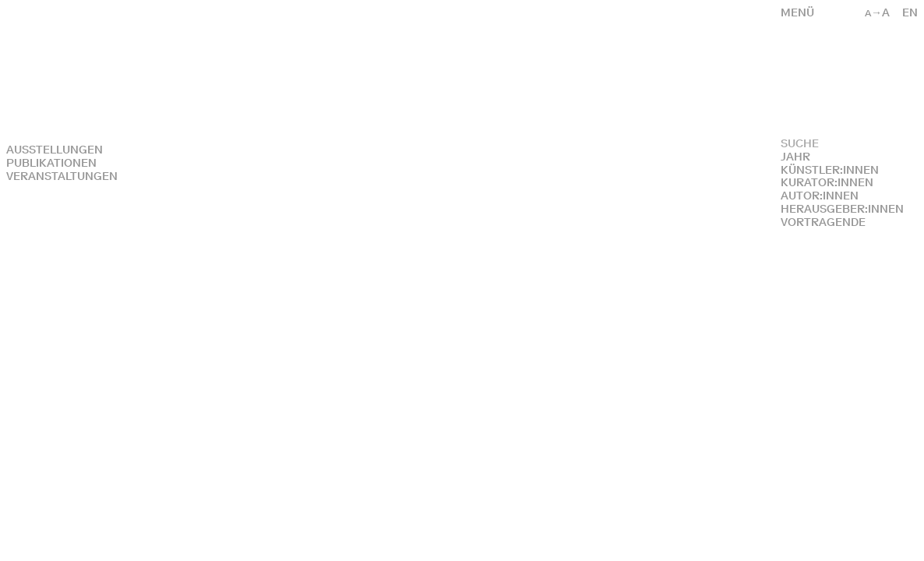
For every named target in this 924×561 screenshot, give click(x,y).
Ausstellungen (55, 150)
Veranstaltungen (62, 176)
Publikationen (51, 163)
